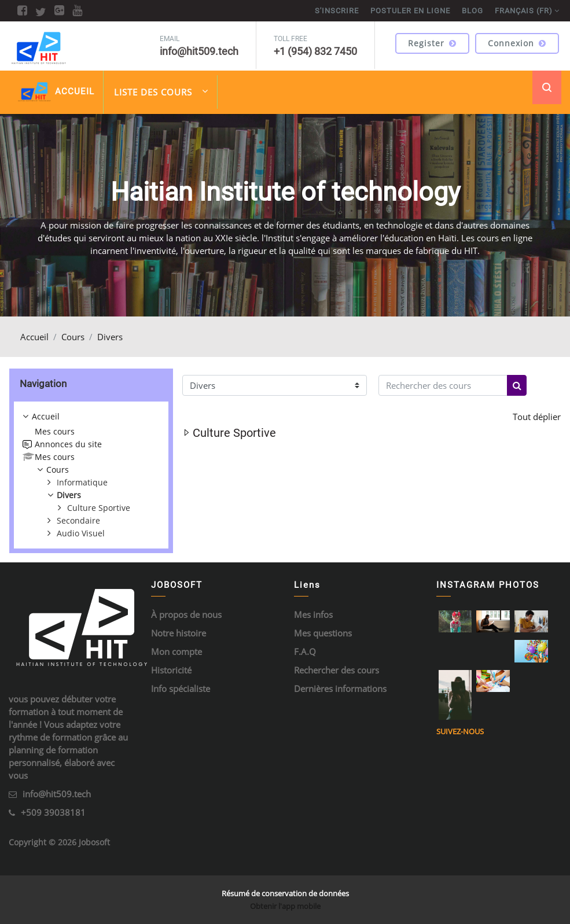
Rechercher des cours (337, 670)
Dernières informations (340, 689)
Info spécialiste (181, 689)
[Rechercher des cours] (443, 386)
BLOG (472, 11)
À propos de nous (186, 614)
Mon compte (176, 651)
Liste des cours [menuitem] (161, 91)
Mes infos (313, 614)
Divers (110, 337)
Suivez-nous (460, 731)
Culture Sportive (234, 433)
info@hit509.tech (57, 794)
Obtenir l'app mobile (285, 906)
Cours (73, 337)
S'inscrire (337, 11)
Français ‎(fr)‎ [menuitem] (524, 11)
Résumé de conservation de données (285, 893)
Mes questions (323, 633)
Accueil (34, 337)
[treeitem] (91, 475)
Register (432, 43)
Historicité (171, 670)
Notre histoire (179, 633)
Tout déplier (537, 417)
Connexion (517, 43)
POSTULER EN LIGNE (410, 11)
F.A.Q (305, 651)
